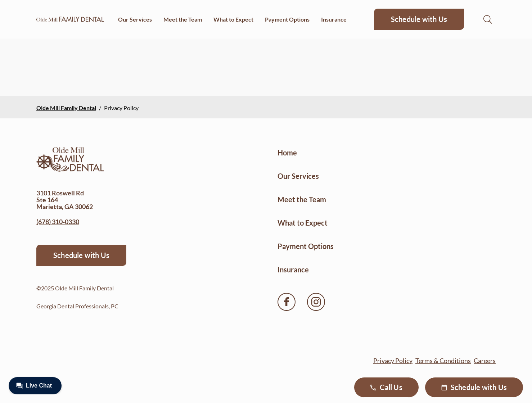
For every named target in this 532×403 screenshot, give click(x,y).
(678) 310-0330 (58, 222)
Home (287, 153)
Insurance (334, 19)
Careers (485, 361)
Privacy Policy (393, 361)
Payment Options (287, 19)
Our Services (135, 19)
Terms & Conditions (443, 361)
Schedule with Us (419, 19)
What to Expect (233, 19)
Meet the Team (183, 19)
